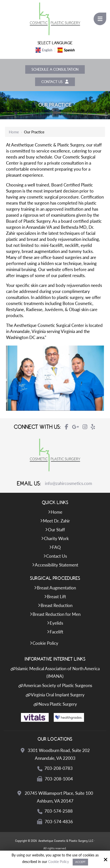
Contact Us (55, 82)
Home (14, 133)
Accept (80, 862)
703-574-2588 (59, 812)
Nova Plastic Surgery (58, 705)
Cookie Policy (59, 862)
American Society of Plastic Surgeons (58, 686)
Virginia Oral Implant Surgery (58, 695)
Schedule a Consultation (55, 70)
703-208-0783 (59, 769)
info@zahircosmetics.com (68, 484)
